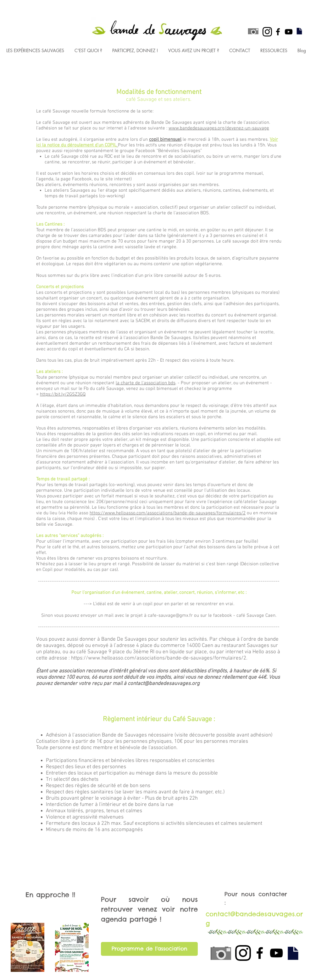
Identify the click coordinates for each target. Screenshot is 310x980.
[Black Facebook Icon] (278, 32)
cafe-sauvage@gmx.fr (170, 616)
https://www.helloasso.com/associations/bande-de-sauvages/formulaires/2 (168, 513)
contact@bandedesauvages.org (164, 684)
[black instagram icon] (267, 32)
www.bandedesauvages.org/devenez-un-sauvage (219, 128)
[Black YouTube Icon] (289, 32)
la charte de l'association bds (146, 383)
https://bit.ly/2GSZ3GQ (63, 394)
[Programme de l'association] (149, 949)
